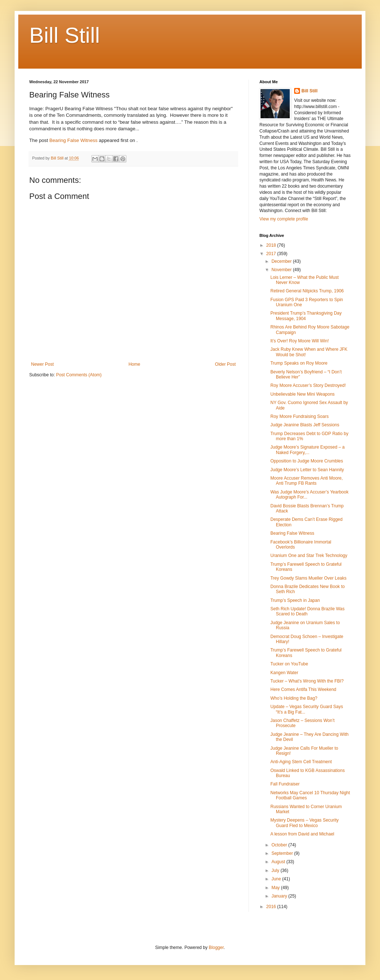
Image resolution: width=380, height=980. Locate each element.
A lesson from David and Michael (302, 834)
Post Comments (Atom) (79, 375)
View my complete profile (284, 219)
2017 (272, 254)
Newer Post (42, 364)
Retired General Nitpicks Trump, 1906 (307, 291)
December (282, 261)
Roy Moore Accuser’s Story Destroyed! (308, 385)
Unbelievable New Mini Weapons (303, 394)
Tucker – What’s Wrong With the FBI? (307, 681)
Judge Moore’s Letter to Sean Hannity (307, 470)
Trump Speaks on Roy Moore (299, 363)
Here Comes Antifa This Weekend (303, 689)
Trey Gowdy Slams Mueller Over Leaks (308, 578)
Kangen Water (284, 673)
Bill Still (64, 35)
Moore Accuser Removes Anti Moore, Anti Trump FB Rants (307, 481)
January (280, 896)
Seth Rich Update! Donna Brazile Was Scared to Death (307, 611)
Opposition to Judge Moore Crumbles (307, 461)
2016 (272, 907)
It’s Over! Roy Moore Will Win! (300, 341)
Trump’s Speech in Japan (295, 600)
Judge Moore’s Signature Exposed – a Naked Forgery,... (307, 450)
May (276, 888)
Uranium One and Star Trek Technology (309, 556)
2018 (272, 245)
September (283, 853)
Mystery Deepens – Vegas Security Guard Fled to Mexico (305, 823)
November (282, 270)
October (280, 845)
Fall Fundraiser (285, 784)
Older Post (225, 364)
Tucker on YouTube (289, 664)
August (279, 862)
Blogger (216, 948)
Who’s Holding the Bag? (294, 698)
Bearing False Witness (73, 140)
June (277, 879)
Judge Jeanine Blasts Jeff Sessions (305, 425)
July (276, 871)
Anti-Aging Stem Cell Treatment (301, 762)
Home (134, 364)
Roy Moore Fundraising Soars (299, 416)
